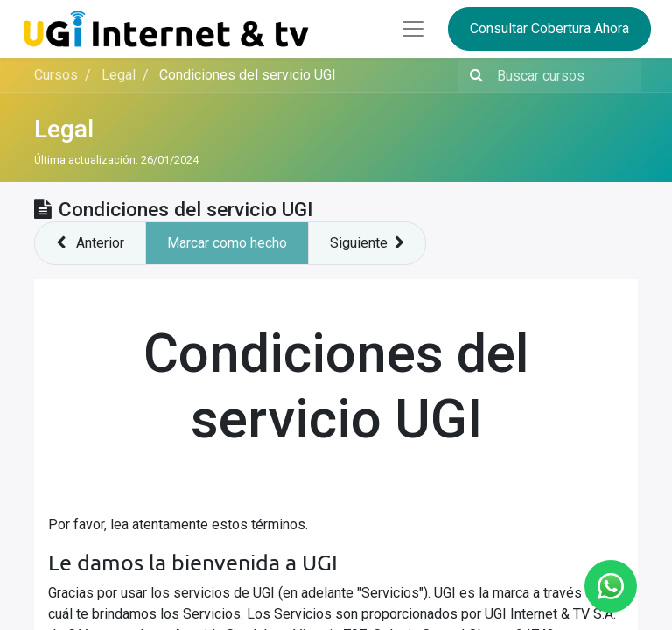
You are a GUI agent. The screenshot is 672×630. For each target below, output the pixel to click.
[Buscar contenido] (563, 75)
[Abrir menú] (413, 29)
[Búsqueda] (473, 75)
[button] (90, 243)
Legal (64, 129)
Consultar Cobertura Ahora (549, 28)
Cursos (56, 75)
